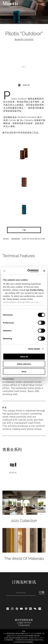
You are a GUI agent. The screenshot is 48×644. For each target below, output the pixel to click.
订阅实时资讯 (24, 582)
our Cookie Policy (35, 290)
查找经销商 (16, 239)
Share (6, 239)
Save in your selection (34, 239)
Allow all (24, 356)
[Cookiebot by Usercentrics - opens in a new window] (29, 271)
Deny (24, 371)
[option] (24, 12)
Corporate (24, 625)
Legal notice (24, 623)
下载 (24, 230)
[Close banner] (44, 271)
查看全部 (24, 85)
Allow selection (24, 364)
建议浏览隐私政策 (24, 620)
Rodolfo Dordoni (24, 39)
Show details (34, 349)
